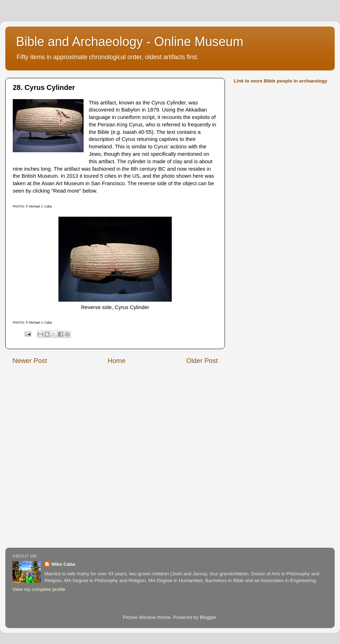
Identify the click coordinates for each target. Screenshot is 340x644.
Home (117, 361)
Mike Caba (63, 564)
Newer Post (30, 361)
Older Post (202, 361)
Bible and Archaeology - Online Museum (130, 42)
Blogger (208, 617)
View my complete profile (39, 589)
